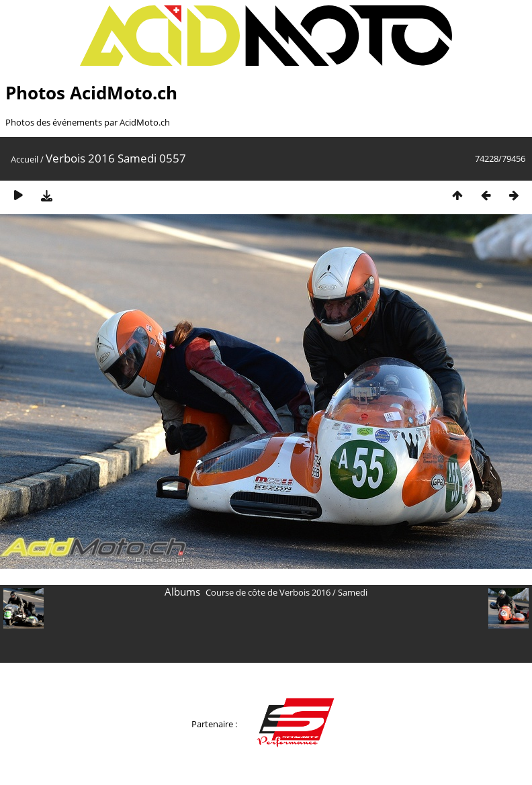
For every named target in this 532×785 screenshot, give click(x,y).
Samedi (353, 592)
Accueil (25, 159)
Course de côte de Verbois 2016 (268, 592)
